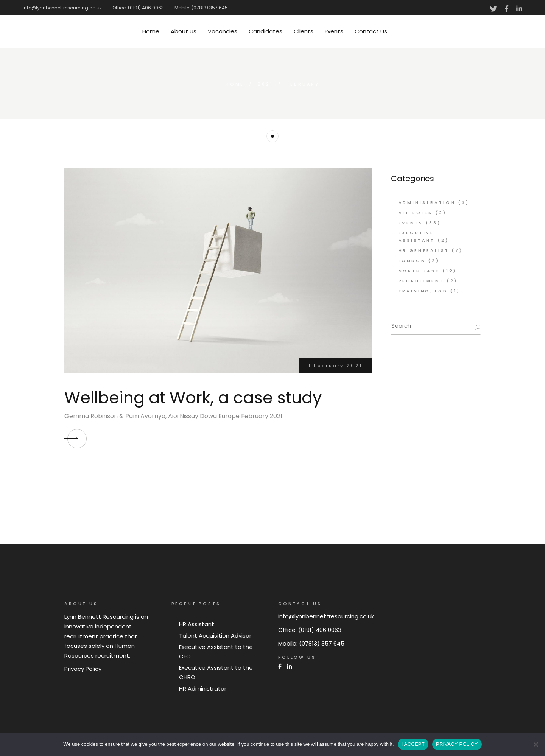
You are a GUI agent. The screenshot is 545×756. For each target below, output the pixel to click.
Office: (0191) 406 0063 (138, 8)
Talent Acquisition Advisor (215, 635)
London (412, 261)
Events (411, 223)
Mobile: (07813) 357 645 (201, 8)
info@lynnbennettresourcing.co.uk (62, 8)
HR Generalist (424, 250)
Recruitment (421, 281)
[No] (536, 744)
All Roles (416, 213)
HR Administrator (203, 688)
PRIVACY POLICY (457, 744)
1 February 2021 (336, 366)
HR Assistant (197, 624)
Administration (427, 202)
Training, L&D (423, 291)
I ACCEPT (413, 744)
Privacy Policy (83, 669)
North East (419, 271)
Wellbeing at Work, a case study (193, 398)
